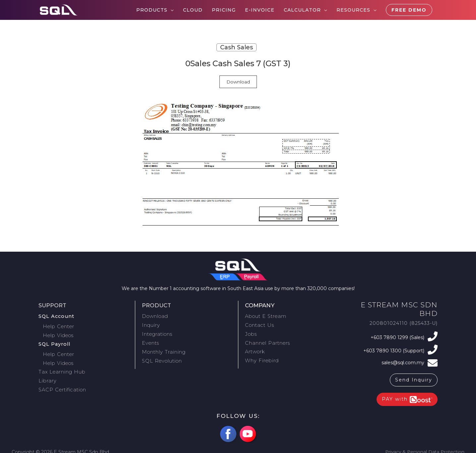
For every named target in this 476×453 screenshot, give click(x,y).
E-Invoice (260, 10)
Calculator (302, 10)
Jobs (250, 332)
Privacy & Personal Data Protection (423, 449)
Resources (353, 10)
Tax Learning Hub (61, 367)
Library (47, 375)
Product (157, 305)
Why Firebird (261, 357)
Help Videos (60, 333)
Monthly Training (163, 348)
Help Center (60, 325)
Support (53, 305)
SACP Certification (61, 383)
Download (238, 82)
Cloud (193, 10)
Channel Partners (267, 340)
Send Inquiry (414, 377)
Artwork (255, 348)
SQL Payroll (54, 341)
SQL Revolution (162, 357)
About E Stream (265, 316)
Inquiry (151, 324)
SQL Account (56, 316)
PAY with (407, 396)
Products (152, 10)
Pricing (224, 10)
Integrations (157, 332)
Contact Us (259, 324)
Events (150, 340)
